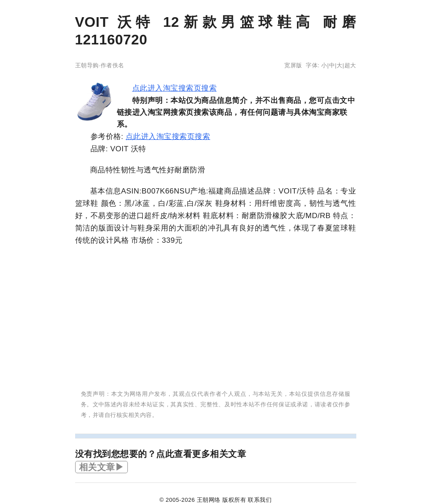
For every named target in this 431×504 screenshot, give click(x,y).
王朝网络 (209, 500)
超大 (350, 65)
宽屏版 (293, 65)
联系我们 (260, 500)
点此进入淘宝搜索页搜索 (175, 88)
